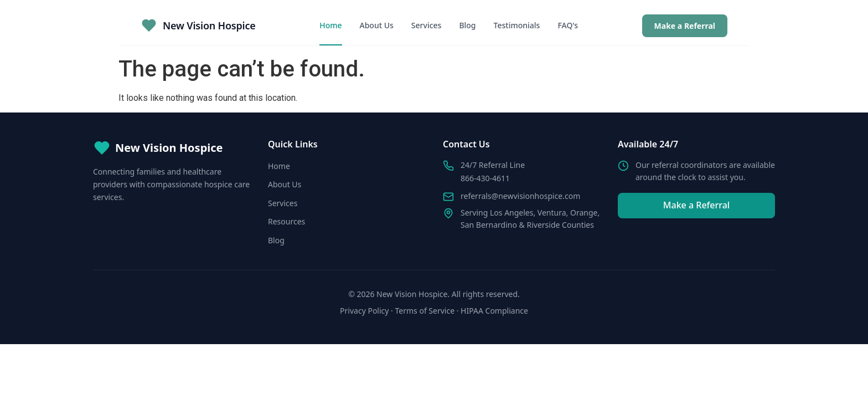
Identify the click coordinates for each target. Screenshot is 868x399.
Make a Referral (685, 26)
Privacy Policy (364, 311)
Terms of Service (425, 311)
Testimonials (517, 25)
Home (330, 25)
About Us (377, 25)
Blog (467, 25)
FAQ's (568, 25)
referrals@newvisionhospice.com (520, 196)
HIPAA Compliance (494, 311)
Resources (286, 221)
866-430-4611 (485, 178)
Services (427, 25)
